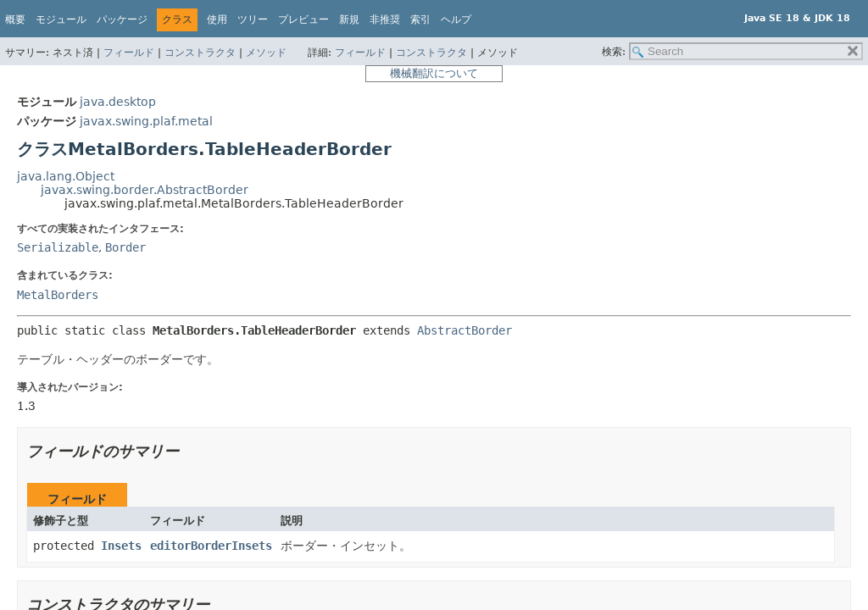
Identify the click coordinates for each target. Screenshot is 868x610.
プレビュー (303, 19)
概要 (15, 19)
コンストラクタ (200, 53)
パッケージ (122, 19)
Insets (121, 546)
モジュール (61, 19)
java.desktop (118, 102)
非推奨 (385, 19)
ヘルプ (456, 19)
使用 (217, 19)
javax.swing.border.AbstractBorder (145, 190)
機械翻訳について (434, 73)
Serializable (58, 247)
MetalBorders (58, 295)
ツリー (253, 19)
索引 (420, 19)
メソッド (266, 53)
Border (125, 247)
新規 (349, 19)
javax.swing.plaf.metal (146, 121)
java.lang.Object (66, 176)
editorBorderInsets (211, 546)
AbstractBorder (465, 330)
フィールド (129, 53)
